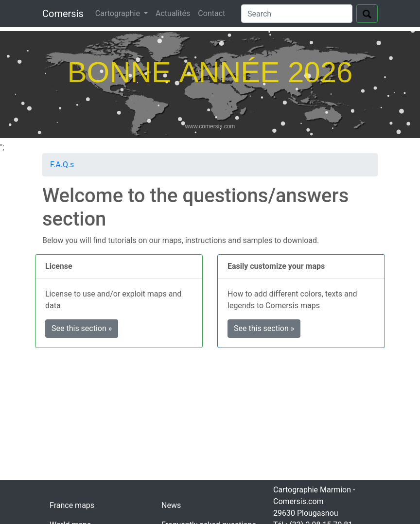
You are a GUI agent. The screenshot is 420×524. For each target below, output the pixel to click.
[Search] (297, 14)
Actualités (173, 13)
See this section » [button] (82, 328)
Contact (211, 13)
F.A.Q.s (62, 165)
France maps (72, 505)
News (171, 505)
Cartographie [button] (119, 13)
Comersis (63, 14)
